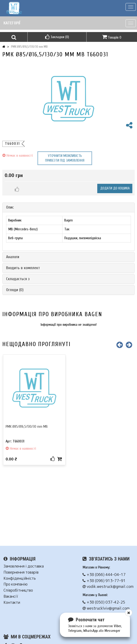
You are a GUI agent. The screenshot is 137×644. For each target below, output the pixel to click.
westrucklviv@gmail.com (106, 608)
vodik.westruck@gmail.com (108, 587)
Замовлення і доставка (24, 566)
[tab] (68, 207)
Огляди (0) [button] (15, 290)
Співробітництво (18, 590)
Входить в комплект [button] (23, 268)
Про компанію (16, 584)
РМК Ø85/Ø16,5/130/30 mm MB (29, 47)
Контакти (12, 602)
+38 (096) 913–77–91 (104, 581)
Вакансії (11, 596)
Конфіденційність (20, 578)
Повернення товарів (21, 572)
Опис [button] (10, 207)
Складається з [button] (18, 279)
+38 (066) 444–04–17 (104, 575)
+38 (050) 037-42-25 (104, 602)
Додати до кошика (115, 188)
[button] (14, 37)
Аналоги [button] (13, 257)
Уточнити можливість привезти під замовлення (65, 158)
